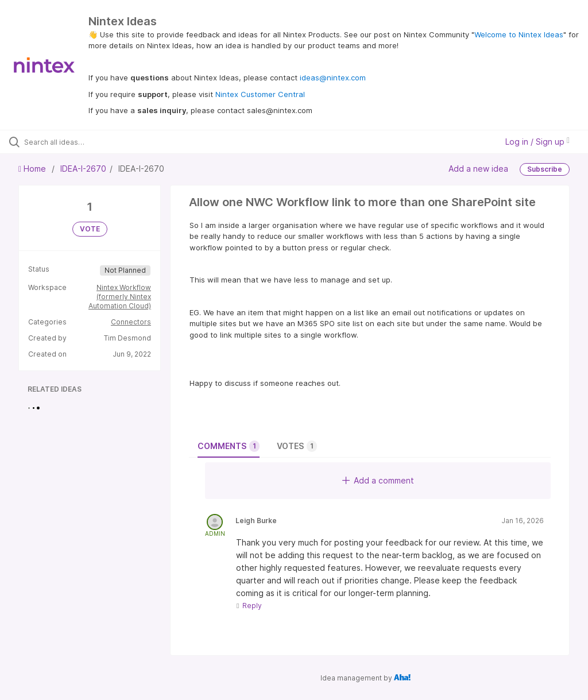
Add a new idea (478, 169)
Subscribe (545, 169)
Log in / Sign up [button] (537, 142)
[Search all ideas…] (78, 142)
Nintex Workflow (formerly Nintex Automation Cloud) (120, 297)
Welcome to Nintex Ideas (519, 34)
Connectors (131, 322)
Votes (297, 446)
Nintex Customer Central (260, 94)
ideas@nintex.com (333, 78)
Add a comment (378, 480)
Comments (229, 446)
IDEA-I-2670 (83, 169)
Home (33, 169)
